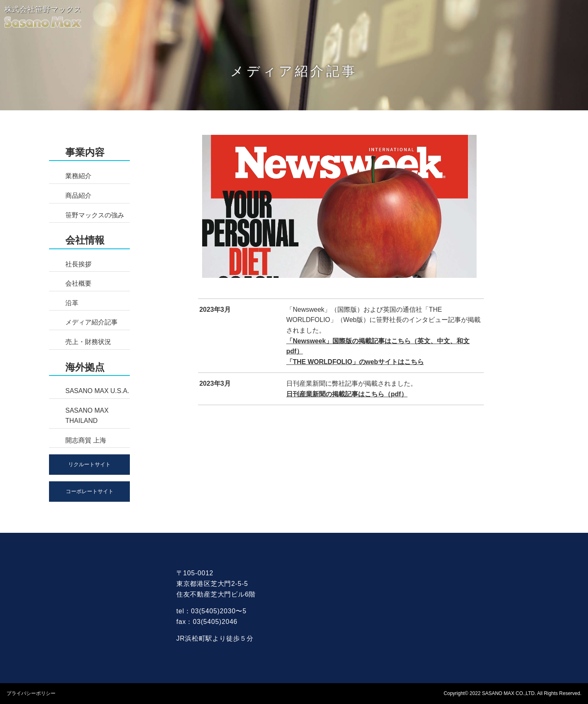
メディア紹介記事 (91, 322)
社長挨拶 (78, 264)
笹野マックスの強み (95, 215)
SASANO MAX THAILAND (87, 416)
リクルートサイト (89, 464)
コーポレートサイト (90, 491)
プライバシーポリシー (31, 693)
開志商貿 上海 (86, 440)
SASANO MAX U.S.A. (97, 391)
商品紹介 (78, 196)
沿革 (72, 303)
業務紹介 (78, 176)
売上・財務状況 (88, 342)
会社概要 (78, 283)
